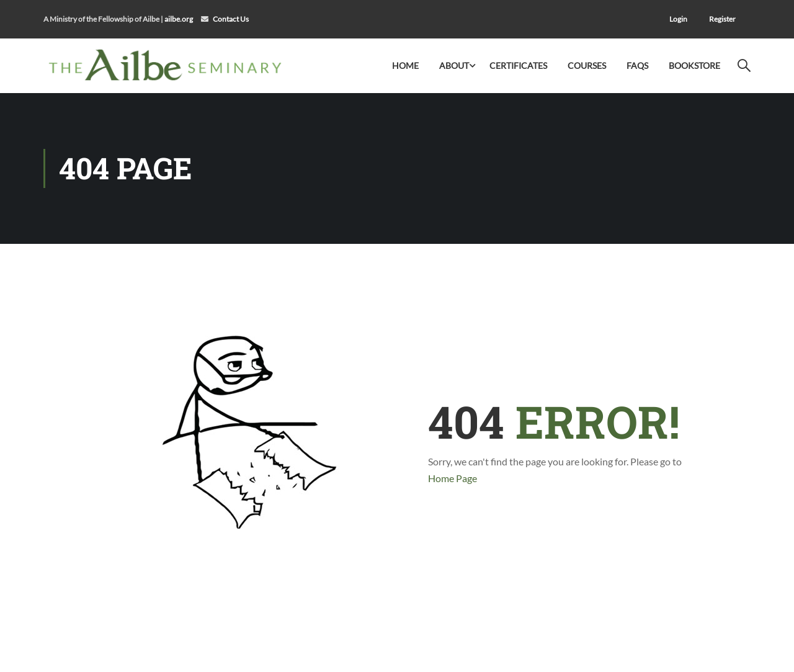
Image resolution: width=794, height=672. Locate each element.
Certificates (518, 65)
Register (722, 19)
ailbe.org (179, 19)
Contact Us (231, 19)
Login (678, 19)
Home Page (453, 478)
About (454, 65)
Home (405, 65)
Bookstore (694, 65)
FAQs (637, 65)
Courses (587, 65)
